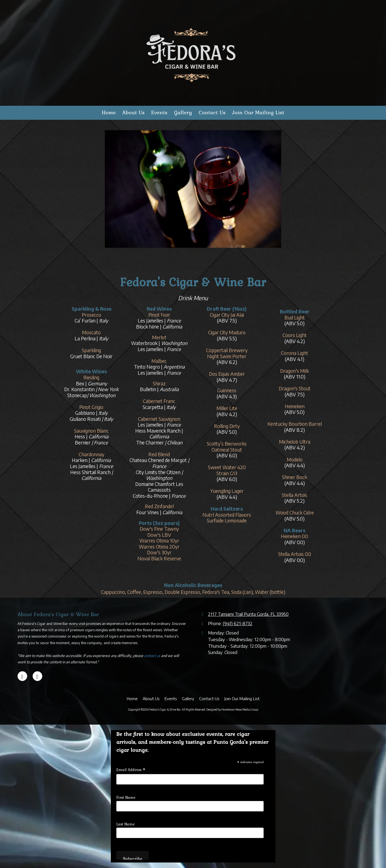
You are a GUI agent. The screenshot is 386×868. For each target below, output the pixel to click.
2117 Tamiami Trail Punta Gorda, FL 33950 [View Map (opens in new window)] (248, 614)
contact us (152, 656)
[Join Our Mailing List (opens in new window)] (258, 113)
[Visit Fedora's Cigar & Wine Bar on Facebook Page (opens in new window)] (37, 676)
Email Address (131, 770)
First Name (126, 797)
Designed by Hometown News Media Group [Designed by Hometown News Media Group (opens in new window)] (232, 710)
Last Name (126, 824)
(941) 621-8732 (238, 623)
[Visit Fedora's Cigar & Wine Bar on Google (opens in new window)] (22, 676)
